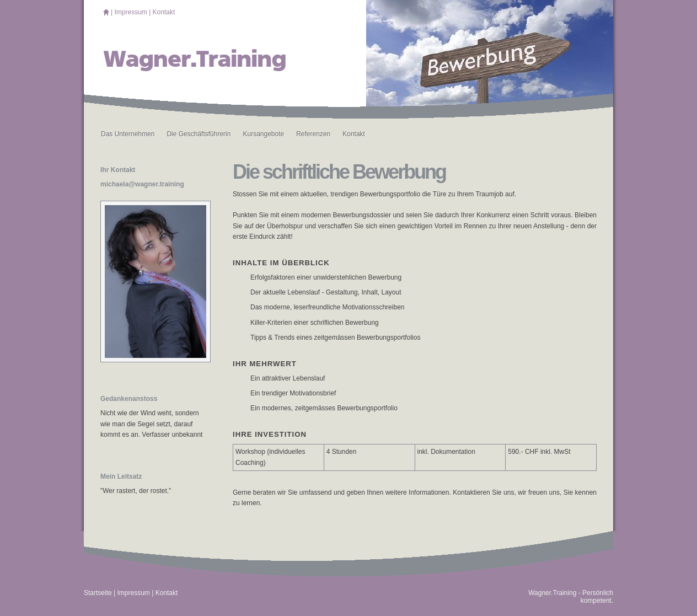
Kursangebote (263, 134)
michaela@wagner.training (142, 184)
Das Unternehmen (128, 134)
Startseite (98, 593)
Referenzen (313, 134)
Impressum (130, 12)
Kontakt (164, 12)
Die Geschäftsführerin (199, 134)
